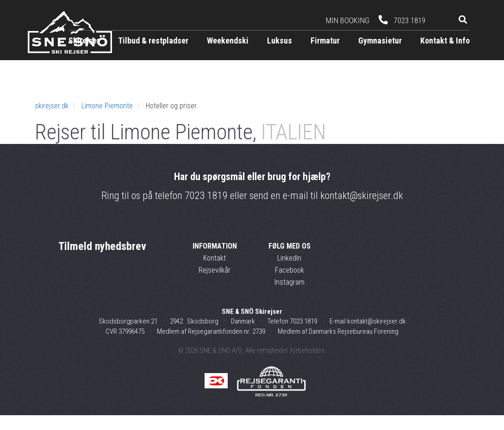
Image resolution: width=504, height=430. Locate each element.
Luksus (280, 41)
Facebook (289, 285)
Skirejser (84, 41)
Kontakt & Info (445, 41)
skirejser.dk (52, 121)
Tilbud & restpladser (153, 41)
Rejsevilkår (215, 285)
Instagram (289, 297)
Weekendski (228, 41)
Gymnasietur (380, 41)
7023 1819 (206, 211)
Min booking (348, 20)
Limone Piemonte (107, 121)
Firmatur (325, 41)
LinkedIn (289, 273)
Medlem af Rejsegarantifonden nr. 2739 (211, 346)
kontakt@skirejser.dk (362, 211)
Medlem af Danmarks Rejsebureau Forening (338, 346)
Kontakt (215, 273)
